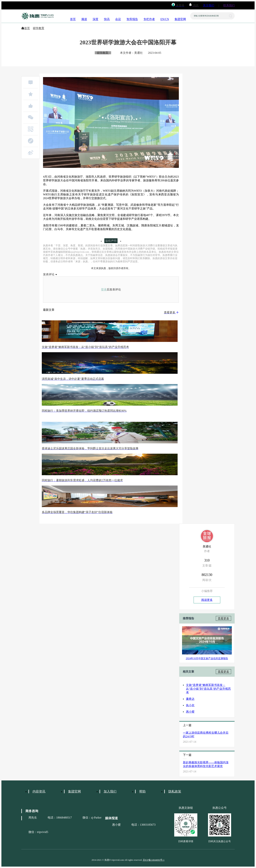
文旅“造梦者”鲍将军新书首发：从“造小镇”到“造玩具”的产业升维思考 (208, 689)
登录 (104, 289)
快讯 (107, 19)
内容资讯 (39, 791)
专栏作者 (149, 19)
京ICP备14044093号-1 (154, 860)
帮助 (142, 791)
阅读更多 (207, 600)
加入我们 (110, 791)
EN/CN (165, 19)
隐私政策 (175, 791)
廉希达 (190, 699)
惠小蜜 (190, 712)
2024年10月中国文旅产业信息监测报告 (207, 658)
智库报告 (132, 19)
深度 (95, 19)
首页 (73, 19)
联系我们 (229, 5)
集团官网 (180, 19)
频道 (84, 19)
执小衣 (190, 705)
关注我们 (209, 5)
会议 (118, 19)
